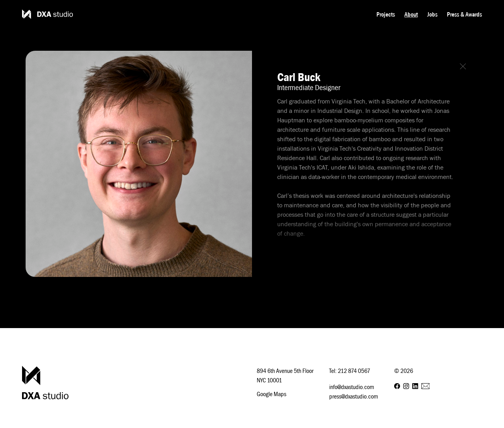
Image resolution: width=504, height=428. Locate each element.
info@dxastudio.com (352, 387)
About (411, 14)
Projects (386, 14)
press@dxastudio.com (354, 396)
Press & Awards (464, 14)
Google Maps (271, 394)
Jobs (432, 14)
